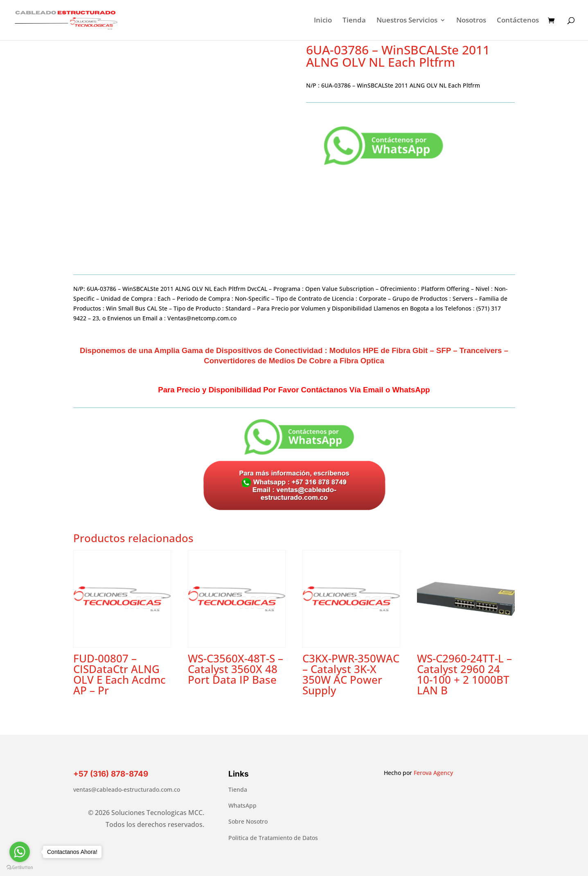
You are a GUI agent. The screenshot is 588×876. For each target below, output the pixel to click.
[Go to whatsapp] (20, 852)
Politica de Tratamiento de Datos (273, 838)
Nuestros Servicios (407, 21)
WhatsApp (242, 805)
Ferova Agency (433, 773)
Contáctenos (518, 21)
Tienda (354, 21)
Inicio (323, 21)
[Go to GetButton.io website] (20, 868)
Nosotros (471, 21)
